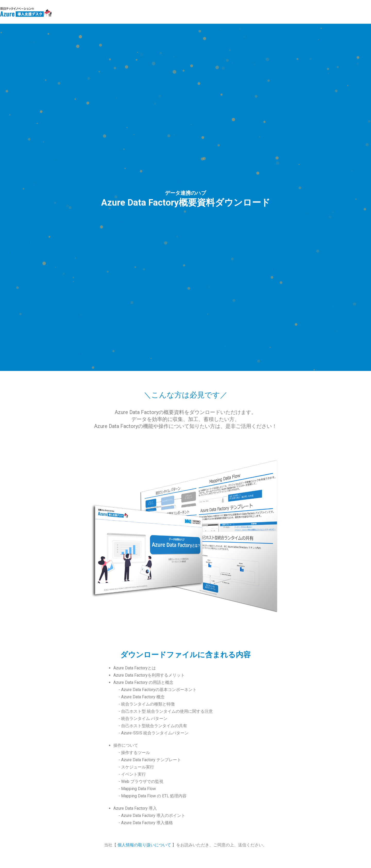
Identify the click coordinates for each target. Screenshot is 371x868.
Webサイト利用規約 (185, 829)
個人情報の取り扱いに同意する (113, 608)
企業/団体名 (95, 698)
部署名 (90, 719)
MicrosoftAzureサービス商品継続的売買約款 (86, 829)
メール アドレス (99, 624)
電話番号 (92, 740)
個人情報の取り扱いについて (145, 572)
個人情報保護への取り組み (285, 829)
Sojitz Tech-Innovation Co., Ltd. (169, 855)
